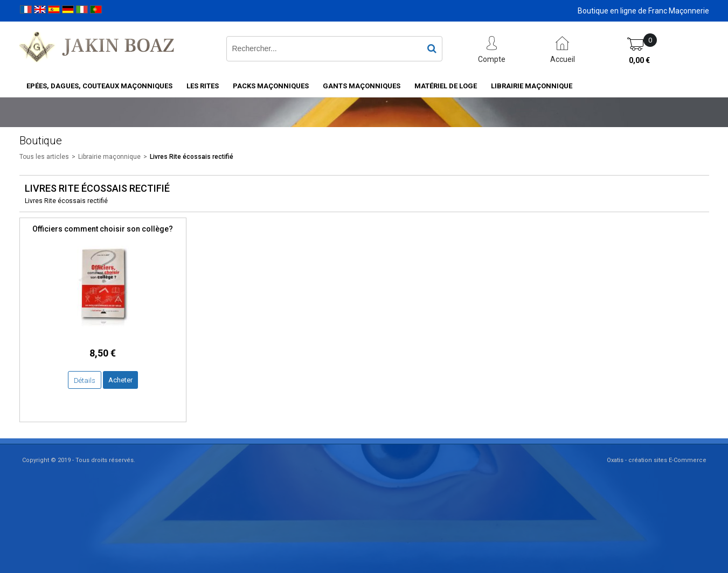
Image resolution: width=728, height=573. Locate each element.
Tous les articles (44, 157)
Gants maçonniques (362, 86)
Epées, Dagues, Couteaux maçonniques (99, 86)
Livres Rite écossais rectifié (192, 157)
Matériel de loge (446, 86)
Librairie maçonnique (532, 86)
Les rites (203, 86)
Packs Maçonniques (271, 86)
